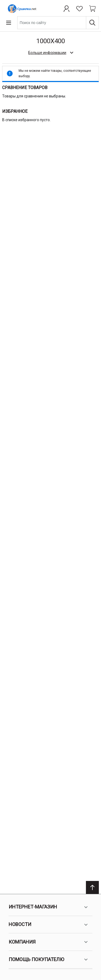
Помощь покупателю (49, 959)
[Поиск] (92, 23)
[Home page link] (21, 9)
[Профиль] (67, 9)
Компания (49, 942)
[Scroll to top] (92, 887)
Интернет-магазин (49, 907)
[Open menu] (9, 23)
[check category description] (50, 53)
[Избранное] (79, 9)
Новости (49, 925)
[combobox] (58, 23)
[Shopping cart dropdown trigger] (92, 9)
